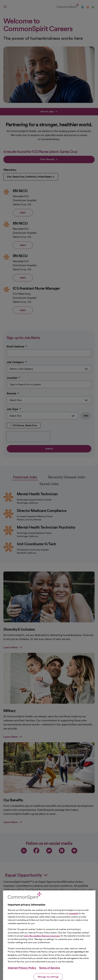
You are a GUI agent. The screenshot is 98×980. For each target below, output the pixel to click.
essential (73, 919)
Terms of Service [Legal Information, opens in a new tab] (49, 974)
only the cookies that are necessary (42, 942)
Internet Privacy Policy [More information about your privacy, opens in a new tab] (22, 974)
